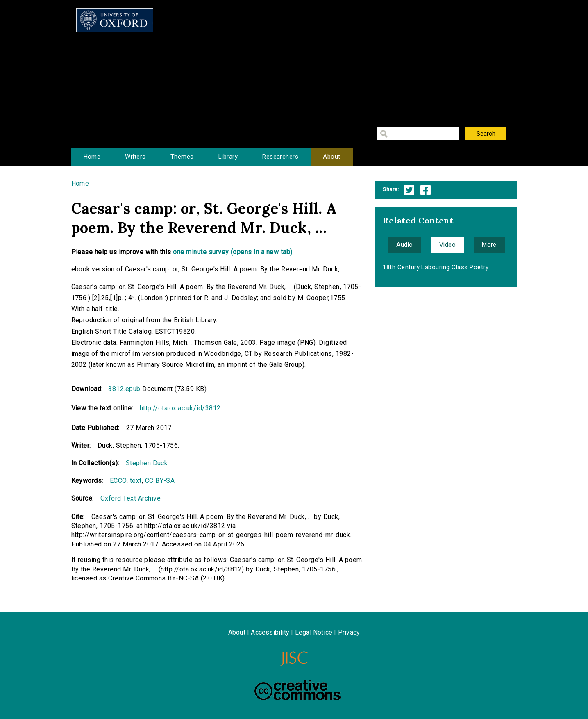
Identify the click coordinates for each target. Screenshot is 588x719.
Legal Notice (314, 632)
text (136, 481)
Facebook (426, 190)
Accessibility (270, 632)
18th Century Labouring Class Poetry (436, 267)
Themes (182, 157)
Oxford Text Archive (131, 498)
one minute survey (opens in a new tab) (233, 252)
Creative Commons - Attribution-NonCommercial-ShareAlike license (297, 690)
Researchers (280, 157)
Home (92, 157)
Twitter (409, 190)
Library (228, 157)
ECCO (118, 481)
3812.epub (124, 389)
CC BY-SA (160, 481)
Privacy (349, 632)
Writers (135, 157)
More (489, 245)
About (331, 157)
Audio (404, 245)
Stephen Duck (147, 463)
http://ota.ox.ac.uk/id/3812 (180, 408)
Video (447, 245)
